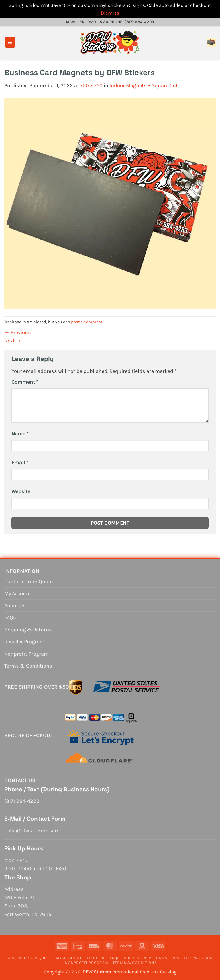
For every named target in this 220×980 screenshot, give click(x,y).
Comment (25, 382)
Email (20, 463)
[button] (10, 42)
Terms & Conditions (28, 666)
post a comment (87, 322)
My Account (18, 593)
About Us (15, 605)
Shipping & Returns (28, 630)
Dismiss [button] (110, 13)
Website (21, 491)
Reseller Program (24, 642)
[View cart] (211, 42)
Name (20, 434)
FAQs (10, 618)
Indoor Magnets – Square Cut (144, 85)
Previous (18, 332)
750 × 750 (91, 85)
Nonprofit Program (26, 654)
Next (13, 341)
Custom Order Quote (29, 581)
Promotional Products (136, 972)
